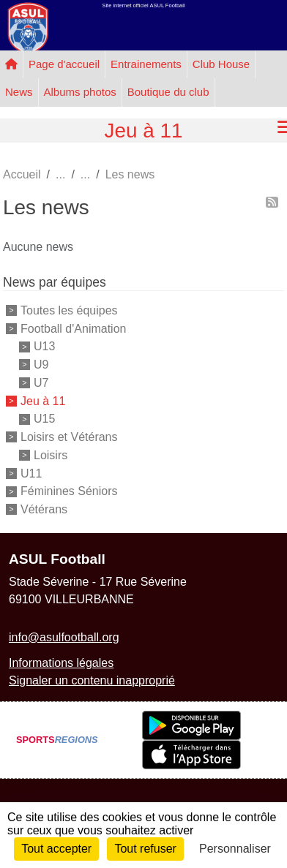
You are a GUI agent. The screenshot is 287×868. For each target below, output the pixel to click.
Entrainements (146, 64)
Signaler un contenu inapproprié (92, 680)
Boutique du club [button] (168, 92)
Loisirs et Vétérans (69, 437)
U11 (31, 473)
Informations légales (61, 663)
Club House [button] (221, 64)
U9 (41, 365)
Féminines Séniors (69, 491)
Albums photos (80, 92)
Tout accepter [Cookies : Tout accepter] (56, 849)
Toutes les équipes (69, 310)
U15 (44, 419)
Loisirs (51, 455)
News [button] (19, 92)
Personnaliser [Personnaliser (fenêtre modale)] (235, 849)
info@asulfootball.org (64, 637)
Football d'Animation (73, 328)
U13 (44, 346)
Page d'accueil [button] (64, 64)
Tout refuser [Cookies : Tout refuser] (145, 849)
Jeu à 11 (43, 400)
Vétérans (44, 509)
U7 (41, 383)
